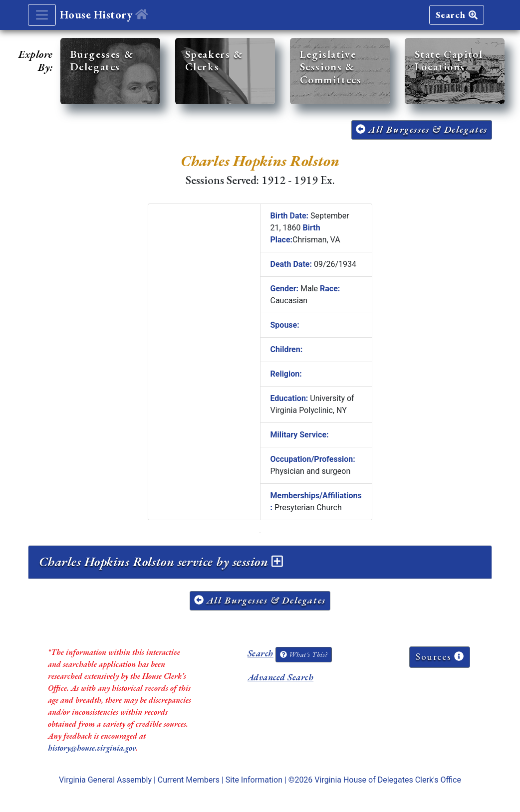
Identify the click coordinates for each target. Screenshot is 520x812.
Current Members (189, 780)
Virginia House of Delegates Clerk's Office (388, 780)
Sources (440, 657)
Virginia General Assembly (105, 780)
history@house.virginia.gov (92, 748)
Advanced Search (280, 677)
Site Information (254, 780)
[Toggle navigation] (42, 15)
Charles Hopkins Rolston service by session (161, 562)
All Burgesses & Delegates (422, 129)
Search (457, 15)
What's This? (303, 654)
